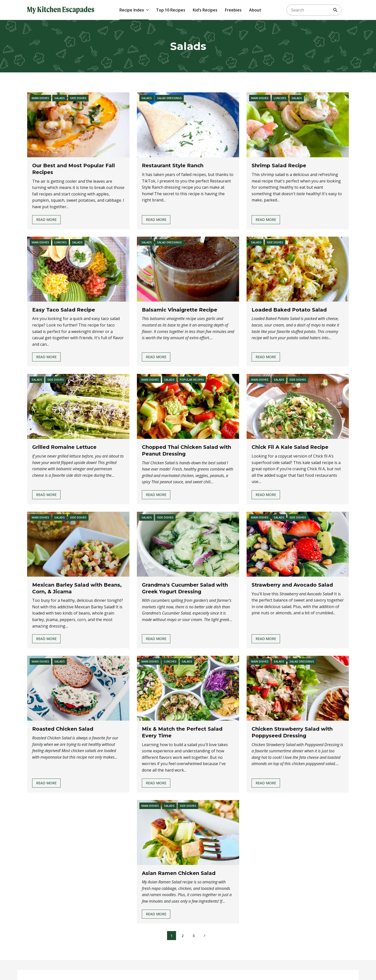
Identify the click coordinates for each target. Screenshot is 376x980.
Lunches (280, 98)
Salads (60, 98)
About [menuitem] (255, 10)
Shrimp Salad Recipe (279, 165)
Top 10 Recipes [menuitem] (171, 10)
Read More (46, 221)
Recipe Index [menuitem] (132, 10)
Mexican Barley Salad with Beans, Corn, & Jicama (77, 588)
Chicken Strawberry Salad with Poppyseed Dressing (292, 732)
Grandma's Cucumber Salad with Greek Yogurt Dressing (185, 588)
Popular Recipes (192, 380)
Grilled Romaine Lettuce (64, 447)
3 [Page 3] (194, 936)
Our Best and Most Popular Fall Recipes (74, 169)
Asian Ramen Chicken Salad (179, 873)
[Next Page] (204, 936)
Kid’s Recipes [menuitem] (205, 10)
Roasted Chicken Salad (63, 729)
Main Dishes (40, 98)
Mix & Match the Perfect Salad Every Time (182, 732)
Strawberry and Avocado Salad (292, 585)
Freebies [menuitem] (233, 10)
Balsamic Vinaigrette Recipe (180, 310)
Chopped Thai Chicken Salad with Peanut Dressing (187, 450)
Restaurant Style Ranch (173, 165)
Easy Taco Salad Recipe (64, 310)
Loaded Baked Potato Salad (289, 310)
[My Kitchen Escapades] (61, 10)
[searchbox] (314, 10)
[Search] (335, 10)
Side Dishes (78, 98)
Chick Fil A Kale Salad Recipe (290, 447)
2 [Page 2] (183, 936)
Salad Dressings (169, 98)
